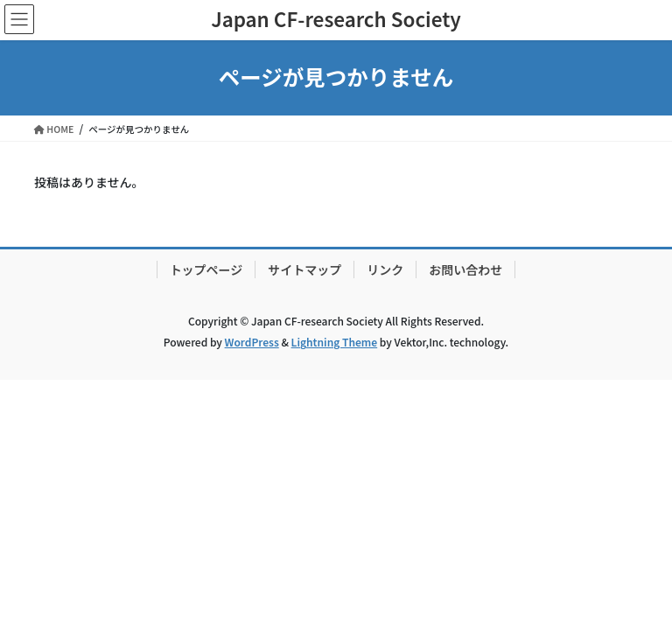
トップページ (206, 269)
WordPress (252, 342)
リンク (385, 269)
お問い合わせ (465, 269)
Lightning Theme (335, 342)
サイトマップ (304, 269)
